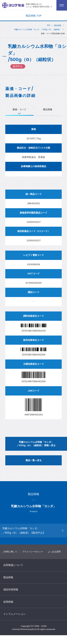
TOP (48, 25)
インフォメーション (14, 614)
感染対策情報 (11, 589)
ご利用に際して (10, 552)
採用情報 (8, 602)
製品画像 (48, 109)
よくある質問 (54, 552)
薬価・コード (19, 109)
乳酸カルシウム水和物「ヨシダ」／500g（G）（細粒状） (38, 29)
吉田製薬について (13, 565)
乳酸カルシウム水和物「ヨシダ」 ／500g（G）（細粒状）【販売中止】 (24, 530)
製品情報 (58, 25)
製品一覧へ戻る (34, 460)
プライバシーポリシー (33, 552)
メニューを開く (62, 16)
